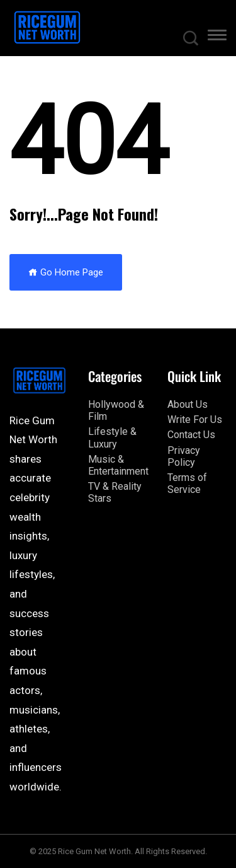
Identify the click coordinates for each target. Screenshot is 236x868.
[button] (217, 37)
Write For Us (195, 420)
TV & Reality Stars (115, 492)
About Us (188, 404)
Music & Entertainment (118, 465)
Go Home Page (66, 272)
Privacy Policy (184, 456)
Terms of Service (187, 483)
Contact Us (191, 435)
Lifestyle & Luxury (112, 437)
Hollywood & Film (116, 410)
